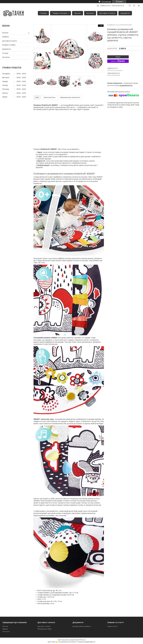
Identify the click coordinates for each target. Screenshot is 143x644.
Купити (118, 57)
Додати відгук (134, 6)
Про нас (78, 13)
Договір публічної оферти (82, 626)
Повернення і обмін (45, 629)
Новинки (5, 37)
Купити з (118, 61)
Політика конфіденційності (86, 642)
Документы (7, 49)
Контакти (90, 13)
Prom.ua (83, 640)
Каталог (5, 33)
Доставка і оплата (44, 626)
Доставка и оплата (9, 41)
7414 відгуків (106, 2)
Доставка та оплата (107, 13)
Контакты (6, 57)
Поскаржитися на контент (67, 642)
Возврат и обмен (9, 45)
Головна (43, 13)
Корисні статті (113, 626)
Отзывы (5, 53)
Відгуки (5, 629)
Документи (125, 13)
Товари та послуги (60, 13)
